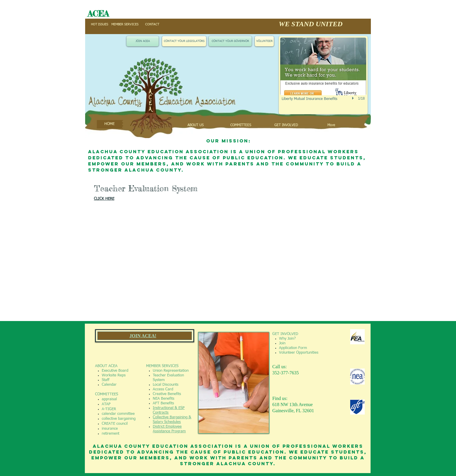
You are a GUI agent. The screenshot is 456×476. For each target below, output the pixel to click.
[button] (323, 75)
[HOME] (109, 124)
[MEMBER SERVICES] (125, 25)
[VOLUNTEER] (264, 41)
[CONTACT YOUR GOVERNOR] (230, 41)
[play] (354, 98)
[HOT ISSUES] (99, 25)
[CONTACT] (152, 25)
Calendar (109, 385)
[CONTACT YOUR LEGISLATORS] (184, 41)
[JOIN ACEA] (143, 41)
